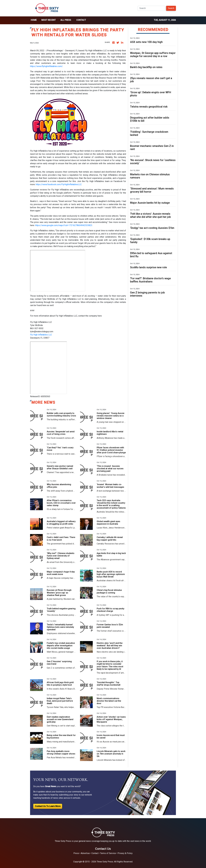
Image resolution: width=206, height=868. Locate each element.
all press (66, 20)
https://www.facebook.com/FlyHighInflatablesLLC (59, 184)
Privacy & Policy (125, 853)
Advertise (85, 853)
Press (76, 853)
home (34, 20)
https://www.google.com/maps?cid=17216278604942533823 (64, 225)
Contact (81, 20)
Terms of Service (108, 853)
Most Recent (49, 20)
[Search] (151, 8)
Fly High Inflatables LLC (41, 335)
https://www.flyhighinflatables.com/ (46, 66)
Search (171, 8)
